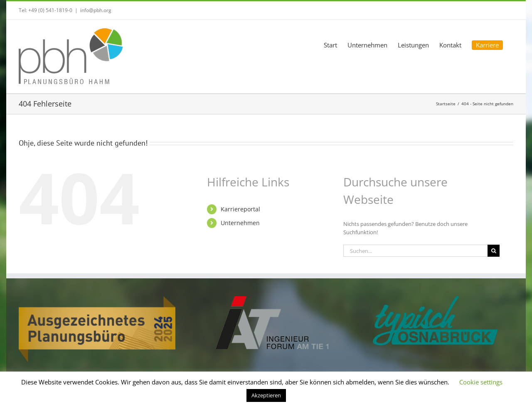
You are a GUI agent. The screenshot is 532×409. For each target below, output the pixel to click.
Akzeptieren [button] (266, 395)
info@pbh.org (96, 10)
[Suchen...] (416, 251)
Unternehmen (240, 223)
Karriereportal (240, 209)
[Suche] (494, 251)
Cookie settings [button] (481, 382)
